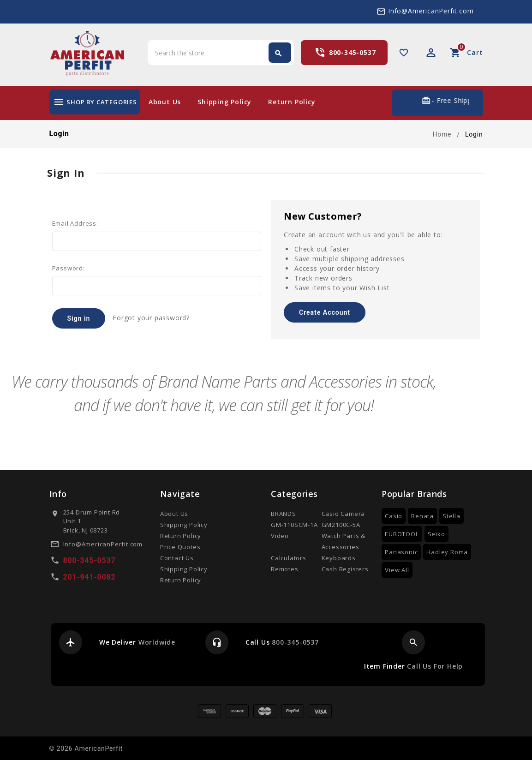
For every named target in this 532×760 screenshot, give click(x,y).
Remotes (285, 569)
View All (397, 570)
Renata (422, 516)
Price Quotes (180, 547)
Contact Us (177, 558)
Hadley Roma (447, 552)
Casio (394, 516)
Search (278, 54)
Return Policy (292, 102)
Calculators (289, 558)
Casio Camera (344, 514)
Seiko (436, 534)
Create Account (325, 312)
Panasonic (401, 552)
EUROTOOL (402, 534)
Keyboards (339, 558)
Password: (69, 268)
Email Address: (75, 223)
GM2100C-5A (341, 525)
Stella (451, 516)
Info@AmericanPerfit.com (431, 11)
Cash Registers (345, 569)
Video (280, 536)
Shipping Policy (224, 102)
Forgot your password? (151, 318)
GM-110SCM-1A (294, 525)
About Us (165, 102)
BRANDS (284, 514)
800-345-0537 (353, 52)
